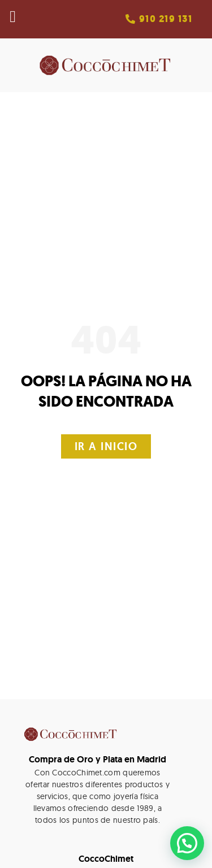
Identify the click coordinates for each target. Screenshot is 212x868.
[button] (159, 19)
